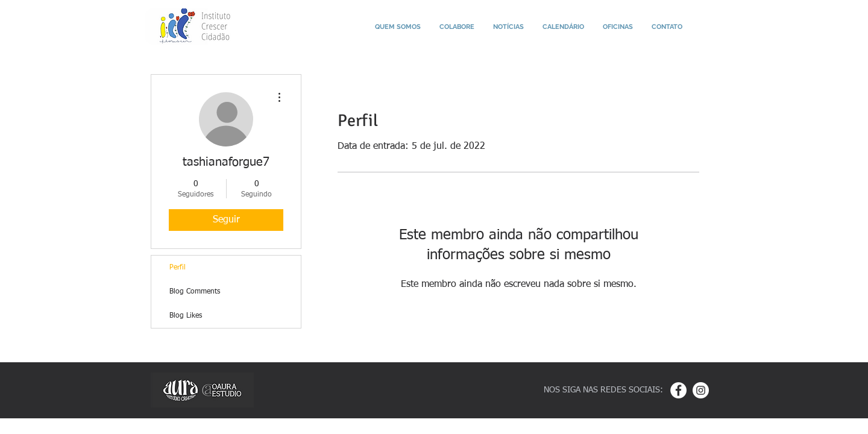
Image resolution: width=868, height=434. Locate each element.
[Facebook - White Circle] (678, 390)
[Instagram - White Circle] (701, 390)
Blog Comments (195, 292)
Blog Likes (186, 316)
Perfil (178, 268)
